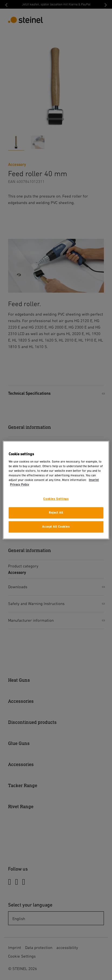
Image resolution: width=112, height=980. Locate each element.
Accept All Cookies (56, 527)
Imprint (94, 480)
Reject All (56, 513)
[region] (56, 490)
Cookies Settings (56, 499)
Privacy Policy (20, 485)
